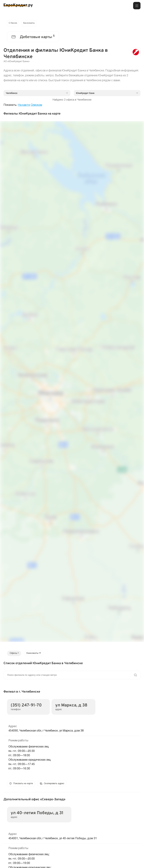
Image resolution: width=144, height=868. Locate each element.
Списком (36, 106)
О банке (13, 23)
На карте (24, 106)
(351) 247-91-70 (26, 707)
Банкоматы (31, 23)
